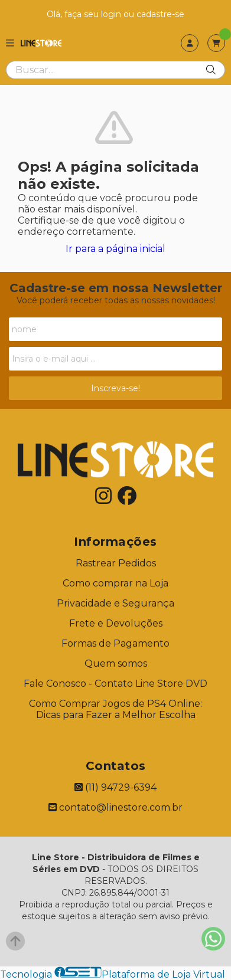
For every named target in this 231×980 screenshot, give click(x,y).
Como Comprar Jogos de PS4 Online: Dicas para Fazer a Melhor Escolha (115, 709)
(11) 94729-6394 (115, 787)
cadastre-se (160, 14)
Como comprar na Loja (115, 583)
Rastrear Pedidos (116, 563)
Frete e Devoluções (116, 623)
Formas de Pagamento (115, 643)
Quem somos (116, 663)
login (112, 14)
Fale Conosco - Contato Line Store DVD (115, 684)
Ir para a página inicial (115, 249)
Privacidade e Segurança (115, 603)
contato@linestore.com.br (115, 807)
